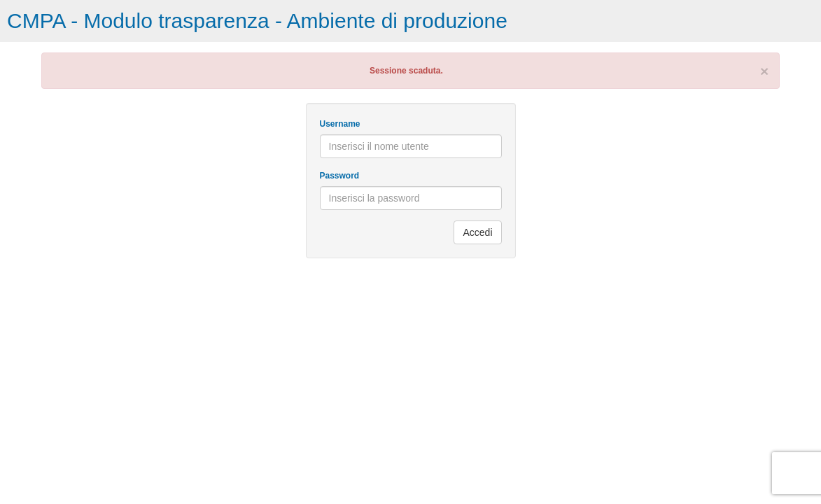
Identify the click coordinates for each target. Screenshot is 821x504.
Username (340, 124)
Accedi (477, 232)
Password (340, 176)
